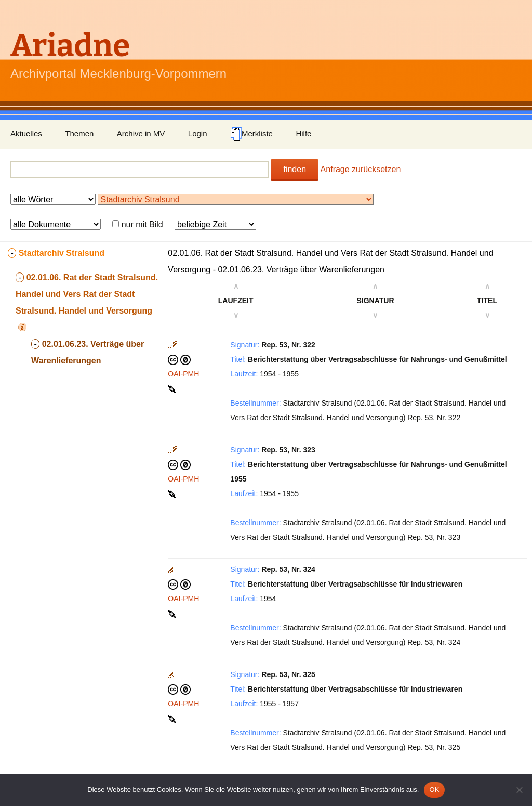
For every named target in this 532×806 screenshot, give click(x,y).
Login (198, 133)
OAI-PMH (183, 374)
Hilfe (303, 133)
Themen (79, 133)
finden (295, 169)
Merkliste (251, 134)
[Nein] (519, 790)
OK (434, 790)
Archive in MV (141, 133)
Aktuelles (26, 133)
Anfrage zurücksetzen (361, 169)
